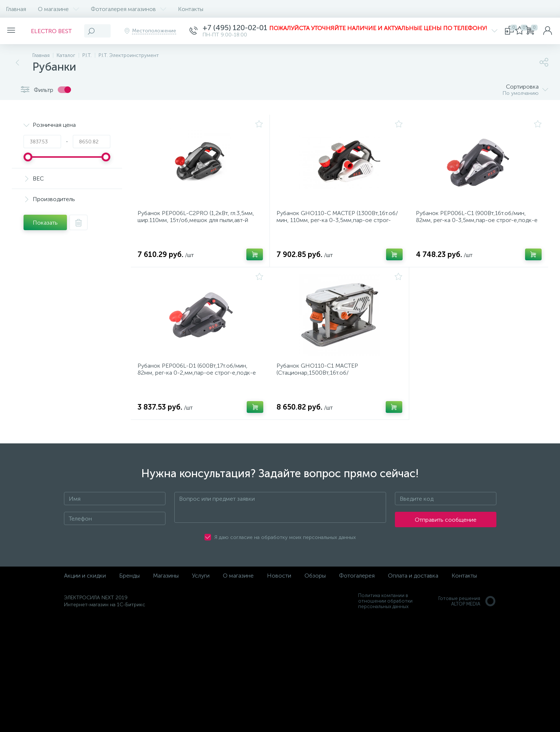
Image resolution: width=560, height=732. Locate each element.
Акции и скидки (85, 585)
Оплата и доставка (413, 585)
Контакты (191, 9)
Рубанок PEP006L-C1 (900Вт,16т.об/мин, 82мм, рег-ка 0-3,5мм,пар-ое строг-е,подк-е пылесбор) (477, 223)
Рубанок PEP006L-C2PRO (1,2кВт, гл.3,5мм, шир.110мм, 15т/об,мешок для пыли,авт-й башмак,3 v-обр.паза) (198, 223)
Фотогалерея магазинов (129, 9)
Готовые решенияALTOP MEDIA (467, 610)
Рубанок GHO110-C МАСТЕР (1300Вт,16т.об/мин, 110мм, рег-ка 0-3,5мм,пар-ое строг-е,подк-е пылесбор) (333, 223)
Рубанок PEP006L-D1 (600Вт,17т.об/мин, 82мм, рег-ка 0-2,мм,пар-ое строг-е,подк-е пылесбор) (199, 380)
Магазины (166, 585)
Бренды (129, 585)
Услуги (201, 585)
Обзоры (315, 585)
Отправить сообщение (446, 529)
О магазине (58, 9)
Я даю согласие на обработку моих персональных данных (285, 547)
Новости (279, 585)
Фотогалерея (357, 585)
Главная (16, 9)
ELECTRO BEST (56, 31)
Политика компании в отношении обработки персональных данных (385, 610)
